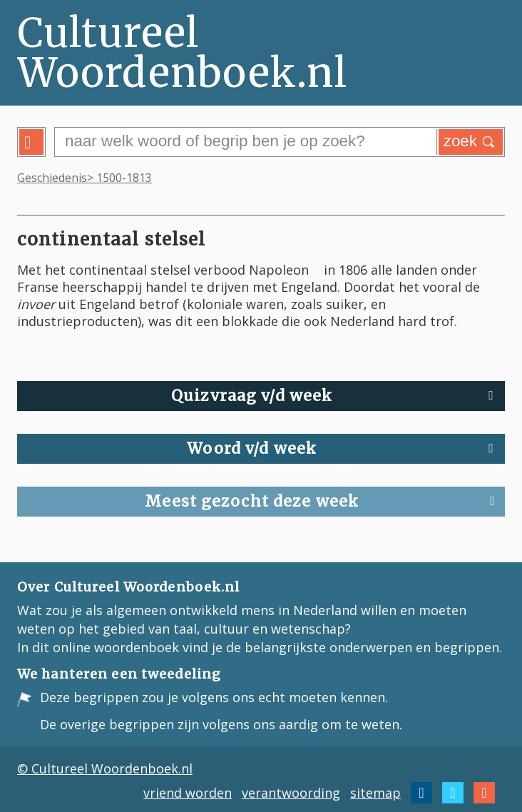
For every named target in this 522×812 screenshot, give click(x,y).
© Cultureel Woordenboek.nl (105, 768)
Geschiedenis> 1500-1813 (85, 178)
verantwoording (291, 793)
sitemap (375, 793)
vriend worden (188, 793)
